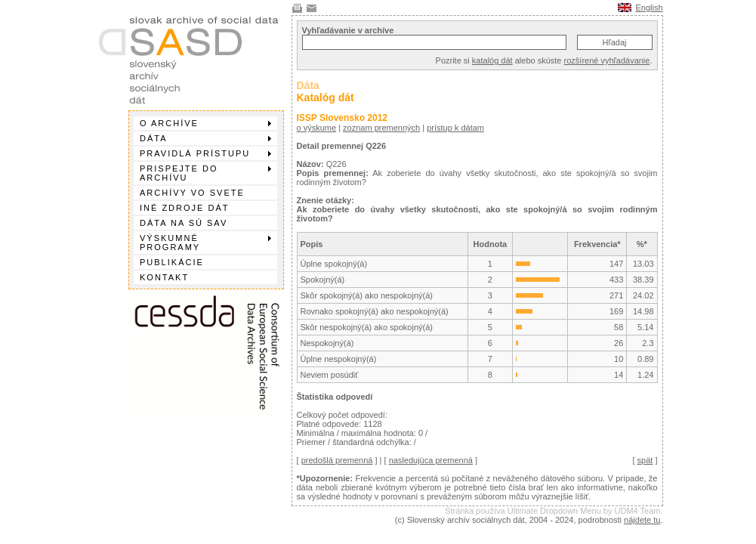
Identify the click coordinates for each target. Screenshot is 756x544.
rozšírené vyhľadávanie (607, 60)
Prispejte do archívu (205, 173)
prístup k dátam (455, 128)
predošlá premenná (337, 460)
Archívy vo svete (192, 193)
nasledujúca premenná (431, 460)
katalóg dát (492, 60)
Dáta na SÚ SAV (184, 223)
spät (645, 460)
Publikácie (172, 262)
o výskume (317, 128)
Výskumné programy (205, 243)
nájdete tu (642, 520)
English (649, 8)
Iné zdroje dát (184, 208)
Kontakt (164, 277)
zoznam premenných (381, 128)
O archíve (205, 123)
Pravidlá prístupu (205, 153)
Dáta (205, 138)
